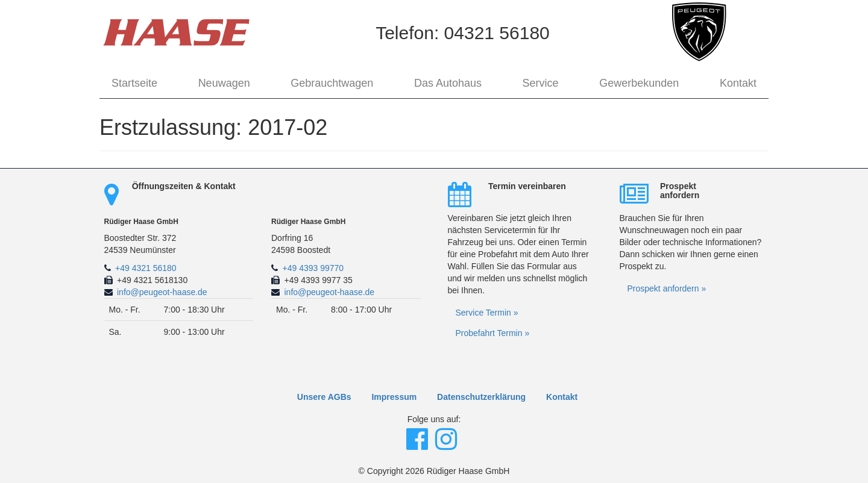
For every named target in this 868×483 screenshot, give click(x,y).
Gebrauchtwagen (332, 83)
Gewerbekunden (639, 83)
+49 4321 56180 (146, 268)
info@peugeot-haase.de (162, 292)
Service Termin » (487, 313)
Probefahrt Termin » (493, 333)
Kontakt (738, 83)
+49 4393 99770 (313, 268)
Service (541, 83)
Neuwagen (224, 83)
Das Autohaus (448, 83)
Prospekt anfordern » (667, 288)
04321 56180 (497, 33)
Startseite (134, 83)
